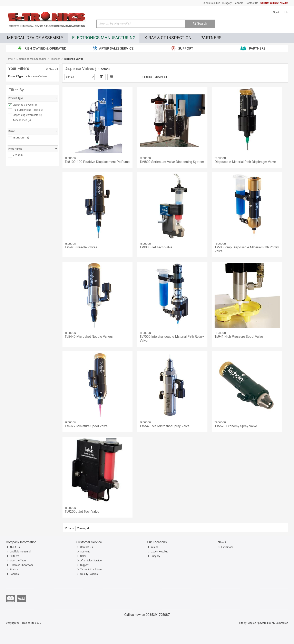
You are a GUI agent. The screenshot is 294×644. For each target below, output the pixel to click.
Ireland (153, 547)
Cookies (13, 574)
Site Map (13, 570)
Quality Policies (87, 574)
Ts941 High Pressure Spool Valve (239, 337)
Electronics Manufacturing (104, 38)
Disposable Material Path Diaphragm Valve (245, 162)
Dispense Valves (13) (25, 105)
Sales (82, 556)
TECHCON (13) (21, 138)
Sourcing (84, 552)
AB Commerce (280, 623)
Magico (252, 623)
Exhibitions (226, 547)
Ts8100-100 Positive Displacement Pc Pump (97, 162)
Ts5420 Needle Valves (81, 247)
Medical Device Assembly (35, 38)
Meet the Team (17, 561)
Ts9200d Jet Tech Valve (82, 512)
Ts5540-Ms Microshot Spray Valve (165, 426)
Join (286, 12)
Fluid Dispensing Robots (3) (28, 110)
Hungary (227, 3)
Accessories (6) (22, 120)
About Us (13, 547)
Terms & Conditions (90, 570)
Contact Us (252, 3)
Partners (239, 3)
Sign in (277, 12)
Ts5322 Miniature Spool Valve (86, 426)
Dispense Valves (36, 76)
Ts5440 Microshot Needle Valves (89, 337)
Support (83, 565)
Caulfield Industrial (19, 552)
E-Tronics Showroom (20, 565)
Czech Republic (211, 3)
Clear (52, 69)
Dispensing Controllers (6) (27, 115)
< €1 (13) (18, 155)
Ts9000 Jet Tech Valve (156, 247)
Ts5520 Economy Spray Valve (236, 426)
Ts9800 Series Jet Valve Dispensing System (172, 162)
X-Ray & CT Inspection (168, 38)
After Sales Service (89, 561)
